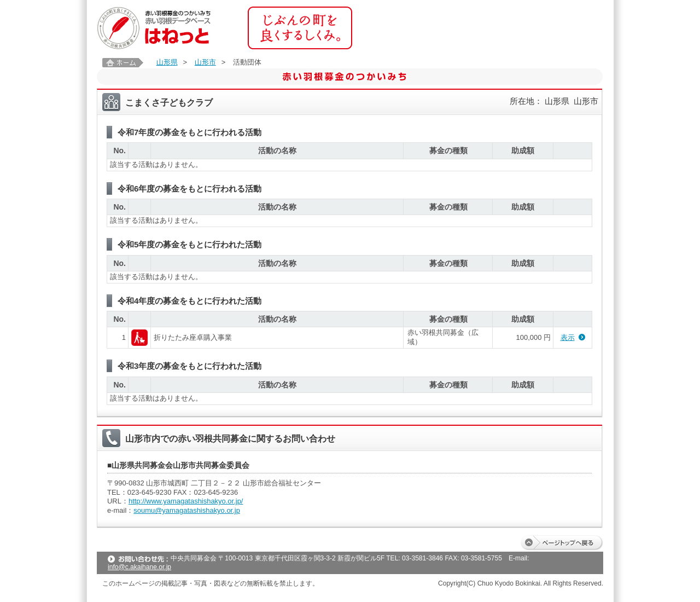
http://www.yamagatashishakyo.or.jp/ (186, 501)
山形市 (205, 62)
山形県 (167, 62)
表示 (568, 337)
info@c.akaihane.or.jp (139, 567)
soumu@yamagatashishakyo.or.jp (187, 510)
